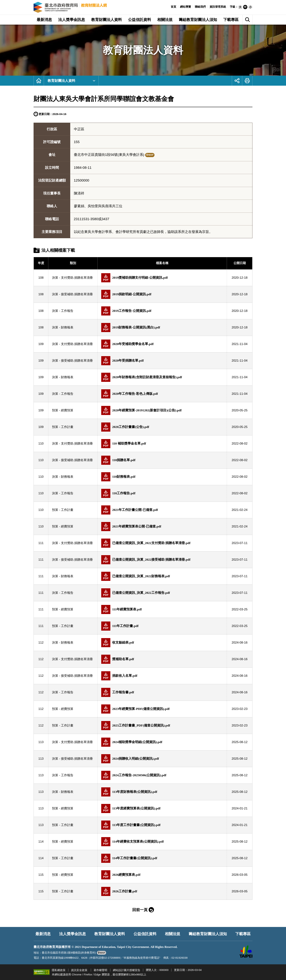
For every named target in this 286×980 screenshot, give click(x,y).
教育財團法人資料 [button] (107, 20)
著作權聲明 (100, 970)
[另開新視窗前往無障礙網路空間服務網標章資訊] (42, 972)
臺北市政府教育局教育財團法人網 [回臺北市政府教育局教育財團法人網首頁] (70, 7)
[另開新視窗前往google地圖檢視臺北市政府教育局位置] (102, 953)
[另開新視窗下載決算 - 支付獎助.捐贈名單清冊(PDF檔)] (162, 278)
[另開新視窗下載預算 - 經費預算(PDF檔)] (162, 410)
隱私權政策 (59, 970)
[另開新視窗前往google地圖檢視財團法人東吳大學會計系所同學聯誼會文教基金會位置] (150, 155)
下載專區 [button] (231, 20)
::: (169, 6)
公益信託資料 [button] (140, 20)
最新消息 (43, 934)
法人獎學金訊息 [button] (72, 20)
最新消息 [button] (44, 20)
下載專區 (243, 934)
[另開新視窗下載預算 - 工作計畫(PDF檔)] (162, 427)
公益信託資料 (145, 934)
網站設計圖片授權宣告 (126, 970)
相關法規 (173, 934)
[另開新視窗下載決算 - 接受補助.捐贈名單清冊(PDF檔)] (162, 294)
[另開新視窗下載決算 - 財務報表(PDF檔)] (162, 328)
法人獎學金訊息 (73, 934)
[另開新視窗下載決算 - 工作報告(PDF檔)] (162, 311)
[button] (240, 7)
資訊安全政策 (79, 970)
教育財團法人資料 (61, 81)
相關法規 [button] (165, 20)
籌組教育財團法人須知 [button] (198, 20)
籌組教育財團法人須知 (208, 934)
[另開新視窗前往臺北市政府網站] (246, 952)
